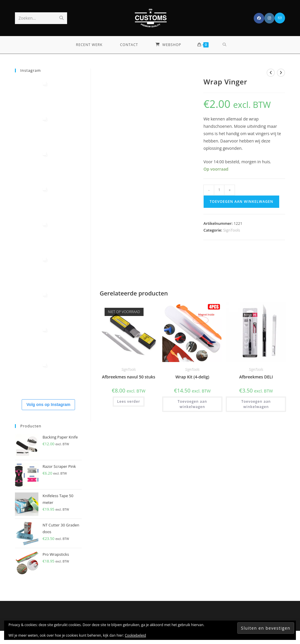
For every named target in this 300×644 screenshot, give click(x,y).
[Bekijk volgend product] (281, 73)
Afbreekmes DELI (256, 377)
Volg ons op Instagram (48, 405)
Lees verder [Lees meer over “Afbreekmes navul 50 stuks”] (129, 401)
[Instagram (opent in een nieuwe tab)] (269, 18)
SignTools (232, 230)
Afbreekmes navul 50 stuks (129, 377)
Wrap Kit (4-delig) (192, 377)
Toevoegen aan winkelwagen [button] (192, 404)
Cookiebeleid (135, 635)
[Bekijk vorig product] (271, 73)
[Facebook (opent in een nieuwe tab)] (259, 18)
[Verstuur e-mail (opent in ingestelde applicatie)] (280, 18)
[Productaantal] (219, 190)
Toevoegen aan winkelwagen (241, 202)
